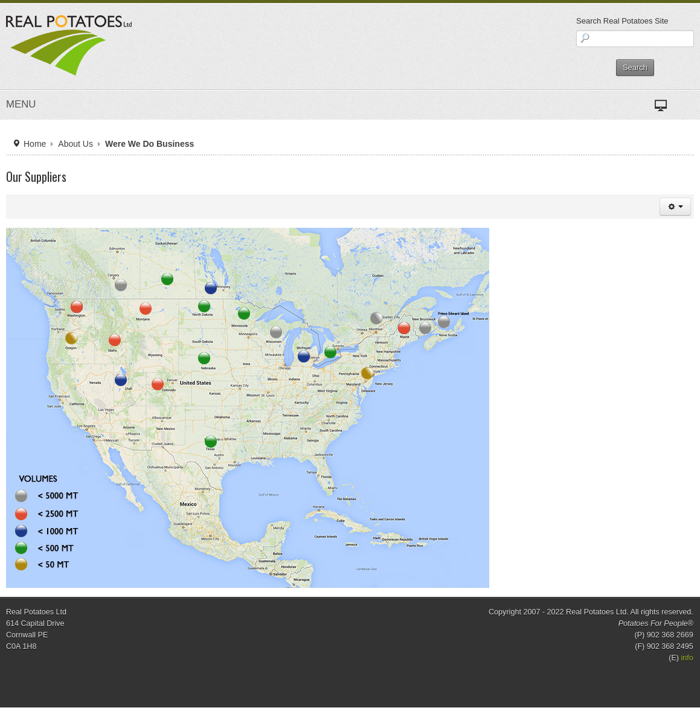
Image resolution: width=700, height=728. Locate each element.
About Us (75, 144)
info (687, 658)
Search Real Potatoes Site (622, 21)
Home (35, 144)
